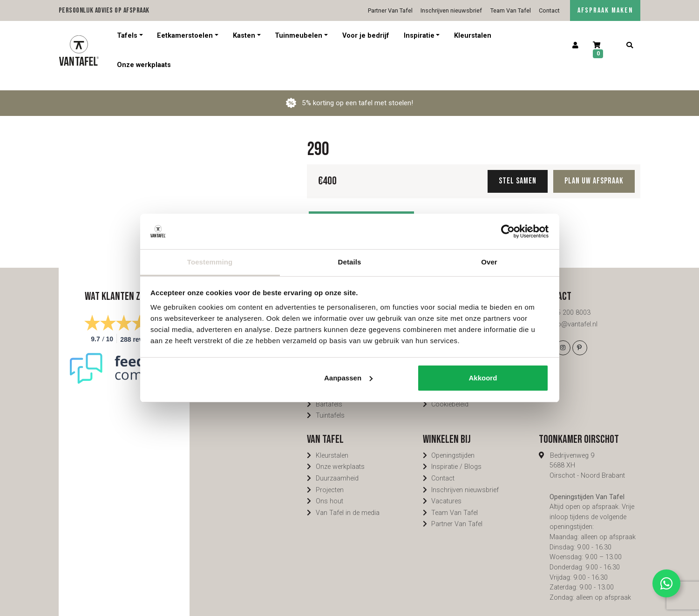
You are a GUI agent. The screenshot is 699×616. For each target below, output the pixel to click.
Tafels (127, 36)
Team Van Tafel (511, 10)
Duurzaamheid (337, 468)
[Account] (576, 46)
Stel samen (518, 171)
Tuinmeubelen (299, 36)
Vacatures (446, 491)
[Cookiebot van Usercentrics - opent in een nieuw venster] (508, 231)
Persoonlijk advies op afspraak (104, 10)
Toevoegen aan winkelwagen (361, 213)
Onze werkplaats (144, 65)
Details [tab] (350, 262)
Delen (441, 213)
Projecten (330, 480)
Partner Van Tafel (390, 10)
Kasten (244, 36)
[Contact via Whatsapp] (666, 583)
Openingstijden (453, 445)
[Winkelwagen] (603, 51)
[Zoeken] (630, 46)
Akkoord (483, 378)
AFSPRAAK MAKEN (605, 10)
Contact (549, 10)
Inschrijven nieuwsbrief (451, 10)
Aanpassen (348, 378)
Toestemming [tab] (210, 262)
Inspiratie (419, 36)
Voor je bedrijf (366, 36)
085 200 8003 (570, 302)
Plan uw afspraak (594, 171)
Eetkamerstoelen (185, 36)
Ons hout (329, 491)
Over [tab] (489, 262)
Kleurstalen (473, 36)
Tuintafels (330, 405)
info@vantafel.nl (573, 314)
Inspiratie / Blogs (456, 457)
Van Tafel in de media (348, 503)
